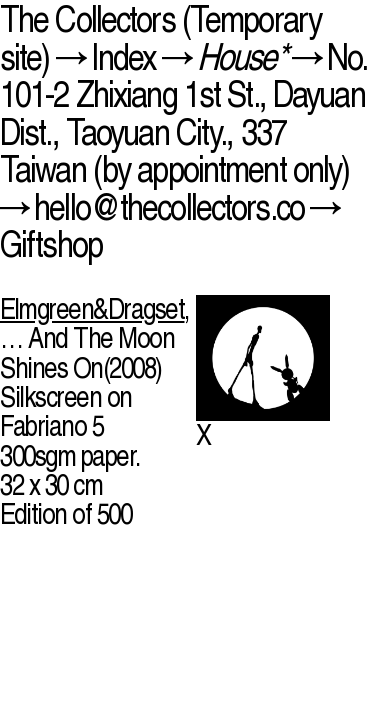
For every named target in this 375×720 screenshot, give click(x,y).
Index (123, 56)
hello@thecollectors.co (169, 206)
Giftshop (51, 243)
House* (241, 56)
